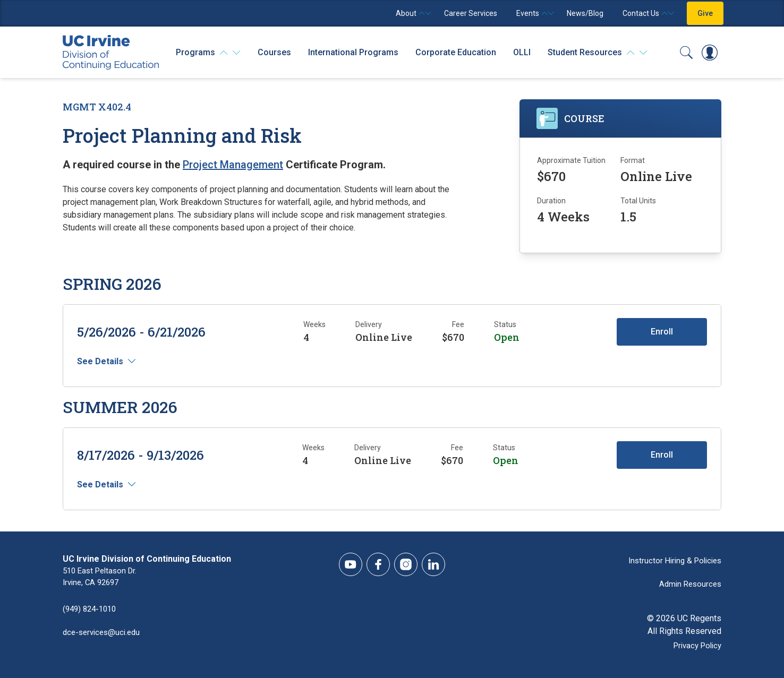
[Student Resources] (598, 53)
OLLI (522, 52)
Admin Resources (688, 582)
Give (705, 13)
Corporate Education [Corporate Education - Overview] (456, 52)
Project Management (233, 165)
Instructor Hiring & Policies (671, 559)
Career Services (471, 13)
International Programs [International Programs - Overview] (353, 52)
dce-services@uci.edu (104, 633)
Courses (274, 52)
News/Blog (585, 13)
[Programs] (208, 53)
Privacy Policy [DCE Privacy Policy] (695, 644)
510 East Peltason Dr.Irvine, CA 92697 (103, 578)
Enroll (658, 332)
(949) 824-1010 (92, 610)
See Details (104, 361)
